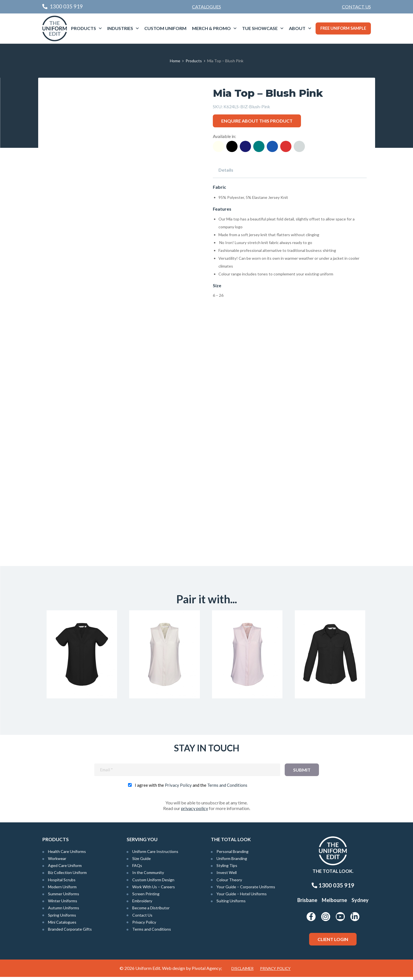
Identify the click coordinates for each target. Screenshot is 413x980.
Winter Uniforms (63, 904)
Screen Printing (146, 897)
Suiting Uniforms (231, 904)
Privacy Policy (178, 788)
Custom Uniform (165, 28)
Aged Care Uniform (65, 869)
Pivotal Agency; (207, 971)
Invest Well (227, 876)
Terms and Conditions (227, 788)
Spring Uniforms (62, 918)
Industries (120, 28)
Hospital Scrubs (62, 883)
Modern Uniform (62, 890)
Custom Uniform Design (153, 883)
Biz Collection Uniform (67, 876)
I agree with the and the (191, 788)
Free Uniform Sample (343, 28)
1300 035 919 (333, 888)
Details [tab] (226, 170)
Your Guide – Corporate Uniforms (246, 890)
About (297, 28)
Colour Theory (229, 883)
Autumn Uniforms (64, 911)
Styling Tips (227, 869)
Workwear (57, 861)
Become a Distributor (151, 911)
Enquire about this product (257, 121)
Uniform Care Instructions (155, 854)
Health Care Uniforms (67, 854)
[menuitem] (356, 7)
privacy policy (195, 811)
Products (84, 28)
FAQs (137, 869)
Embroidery (142, 904)
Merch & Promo (211, 28)
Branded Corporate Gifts (70, 932)
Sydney (360, 903)
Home (175, 61)
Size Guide (142, 861)
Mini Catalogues (62, 925)
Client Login (333, 942)
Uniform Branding (232, 861)
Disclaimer (242, 972)
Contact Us (356, 7)
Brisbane (307, 903)
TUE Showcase (260, 28)
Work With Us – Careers (154, 890)
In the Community (148, 876)
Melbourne (334, 903)
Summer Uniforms (64, 897)
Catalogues (206, 7)
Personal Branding (232, 854)
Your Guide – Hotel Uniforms (242, 897)
